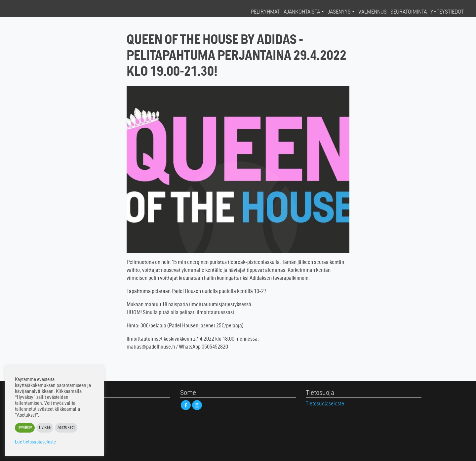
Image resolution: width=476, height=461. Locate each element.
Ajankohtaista (302, 12)
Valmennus (373, 12)
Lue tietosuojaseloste (35, 442)
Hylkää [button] (45, 428)
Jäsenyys (339, 12)
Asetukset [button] (66, 428)
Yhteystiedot (447, 12)
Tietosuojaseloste (325, 404)
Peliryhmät (265, 12)
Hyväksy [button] (25, 428)
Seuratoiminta (409, 12)
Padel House (32, 12)
